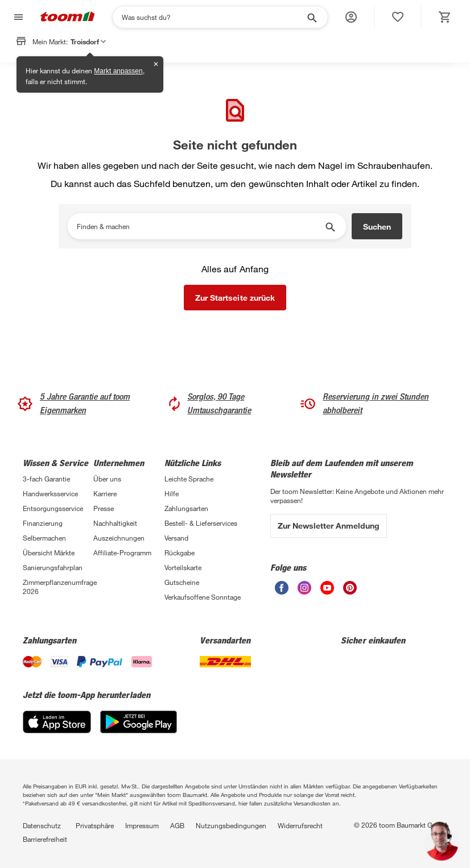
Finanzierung (43, 523)
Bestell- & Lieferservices (201, 523)
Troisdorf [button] (88, 41)
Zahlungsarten (186, 508)
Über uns (107, 479)
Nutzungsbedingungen (231, 825)
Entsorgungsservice (53, 508)
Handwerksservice (50, 493)
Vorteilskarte (183, 567)
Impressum (142, 825)
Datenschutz (42, 825)
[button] (351, 17)
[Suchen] (213, 17)
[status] (398, 17)
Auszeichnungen (119, 538)
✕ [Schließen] (156, 64)
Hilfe (172, 493)
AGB (177, 825)
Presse (104, 508)
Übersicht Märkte (49, 553)
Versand (176, 538)
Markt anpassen (118, 71)
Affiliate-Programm (122, 553)
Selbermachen (44, 538)
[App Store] (57, 730)
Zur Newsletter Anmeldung (329, 526)
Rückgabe (180, 553)
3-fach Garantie (46, 479)
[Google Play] (139, 730)
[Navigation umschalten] (17, 17)
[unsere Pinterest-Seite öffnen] (350, 591)
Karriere (105, 493)
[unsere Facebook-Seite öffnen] (282, 591)
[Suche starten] (311, 17)
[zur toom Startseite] (68, 17)
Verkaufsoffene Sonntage (203, 597)
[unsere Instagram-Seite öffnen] (304, 591)
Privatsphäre (95, 825)
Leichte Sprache (189, 479)
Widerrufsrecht (300, 825)
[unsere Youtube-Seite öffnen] (327, 591)
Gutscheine (182, 582)
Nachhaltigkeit (115, 523)
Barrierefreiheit (45, 839)
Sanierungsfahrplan (53, 567)
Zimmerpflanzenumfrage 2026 (58, 587)
